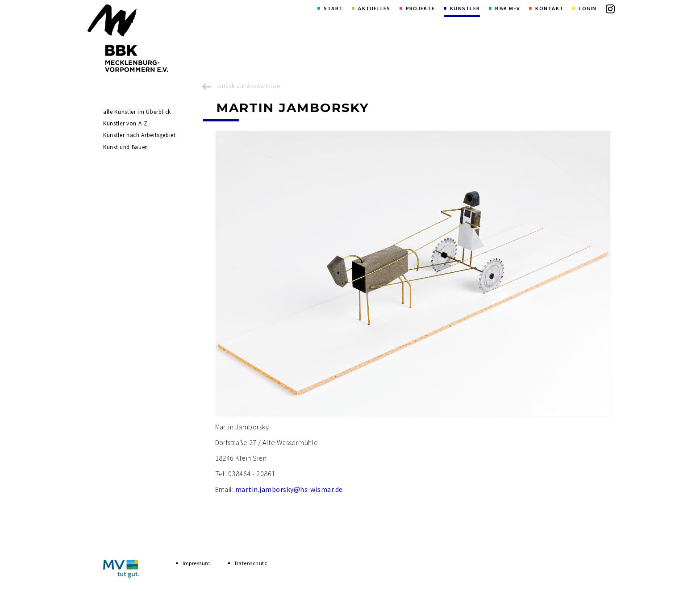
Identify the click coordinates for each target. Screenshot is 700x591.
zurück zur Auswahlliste (249, 86)
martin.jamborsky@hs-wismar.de (289, 489)
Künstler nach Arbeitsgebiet (140, 135)
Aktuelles (374, 8)
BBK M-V (508, 8)
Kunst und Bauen (126, 147)
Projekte (420, 8)
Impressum (196, 563)
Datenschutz (251, 563)
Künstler (465, 8)
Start (333, 8)
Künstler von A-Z (125, 123)
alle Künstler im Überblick (137, 112)
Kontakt (549, 8)
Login (587, 8)
